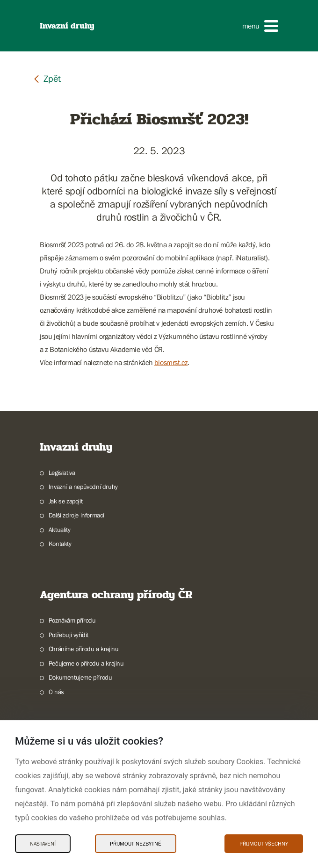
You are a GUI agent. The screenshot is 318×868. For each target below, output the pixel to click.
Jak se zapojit (65, 501)
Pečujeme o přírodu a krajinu (86, 663)
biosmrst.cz (171, 362)
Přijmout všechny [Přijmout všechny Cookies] (264, 844)
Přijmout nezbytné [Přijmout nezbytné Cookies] (136, 844)
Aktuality (59, 530)
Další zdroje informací (76, 515)
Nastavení (43, 844)
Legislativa (62, 473)
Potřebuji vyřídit (69, 635)
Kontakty (60, 544)
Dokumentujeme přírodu (80, 677)
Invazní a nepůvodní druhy (83, 487)
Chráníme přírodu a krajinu (84, 649)
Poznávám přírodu (72, 620)
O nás (56, 692)
